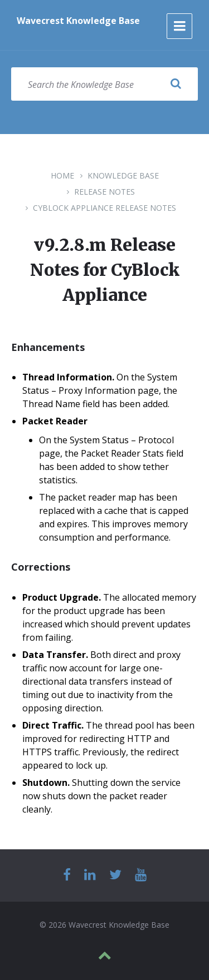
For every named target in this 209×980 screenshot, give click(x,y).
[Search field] (104, 84)
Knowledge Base (123, 175)
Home (62, 175)
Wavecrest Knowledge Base (78, 21)
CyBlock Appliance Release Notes (104, 208)
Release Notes (104, 192)
